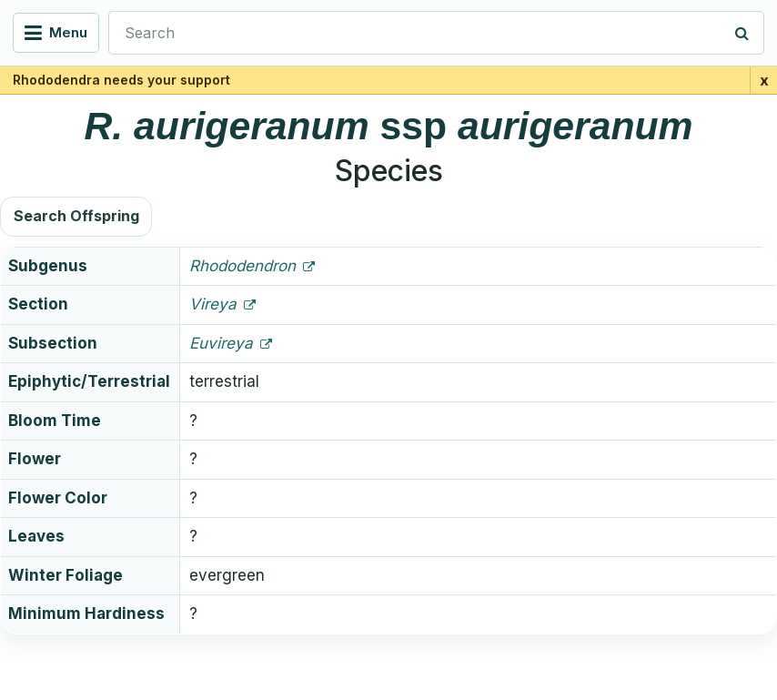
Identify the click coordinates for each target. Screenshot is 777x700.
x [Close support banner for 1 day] (764, 80)
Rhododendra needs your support (121, 80)
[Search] (742, 33)
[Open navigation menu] (56, 33)
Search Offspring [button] (76, 216)
